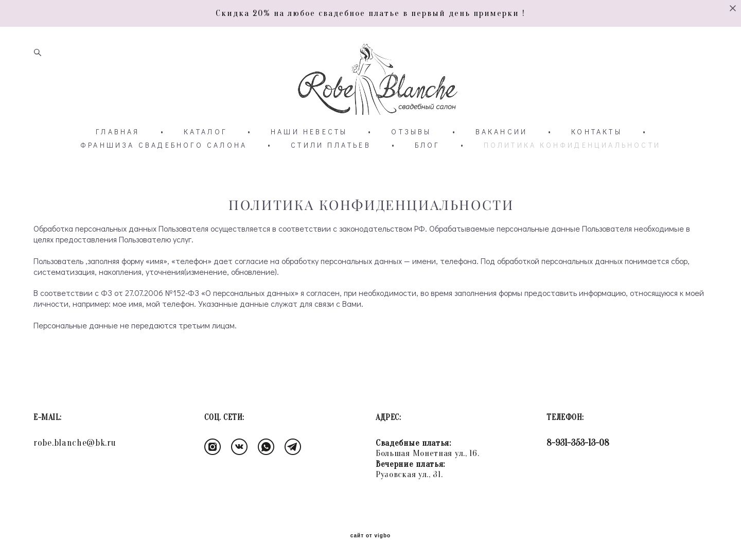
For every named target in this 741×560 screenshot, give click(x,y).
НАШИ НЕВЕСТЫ (309, 132)
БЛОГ (427, 145)
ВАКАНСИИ (502, 132)
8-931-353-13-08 (578, 443)
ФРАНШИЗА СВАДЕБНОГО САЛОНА (164, 145)
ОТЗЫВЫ (411, 132)
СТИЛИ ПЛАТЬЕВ (331, 145)
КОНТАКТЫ (597, 132)
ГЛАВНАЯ (118, 132)
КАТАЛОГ (205, 132)
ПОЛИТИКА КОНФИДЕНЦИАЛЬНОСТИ (572, 145)
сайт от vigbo (370, 536)
